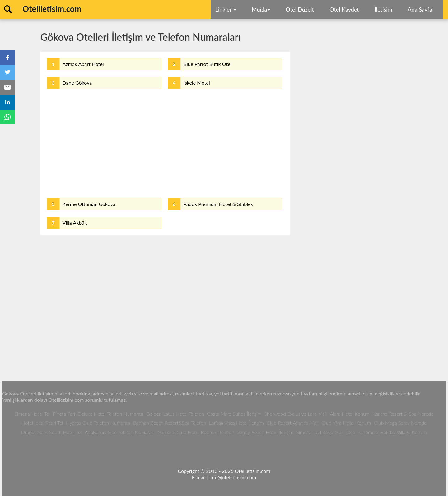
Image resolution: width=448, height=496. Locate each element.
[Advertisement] (165, 142)
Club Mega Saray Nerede (400, 423)
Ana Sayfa (420, 9)
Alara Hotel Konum (350, 414)
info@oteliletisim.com (233, 477)
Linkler (226, 9)
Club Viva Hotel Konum (346, 423)
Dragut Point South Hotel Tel (51, 432)
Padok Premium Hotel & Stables (218, 204)
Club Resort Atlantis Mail (293, 423)
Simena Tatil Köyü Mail (320, 432)
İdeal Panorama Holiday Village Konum (387, 432)
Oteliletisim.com (52, 9)
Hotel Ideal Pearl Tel (42, 423)
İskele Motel (197, 83)
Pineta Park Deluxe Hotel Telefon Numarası (98, 414)
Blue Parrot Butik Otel (208, 64)
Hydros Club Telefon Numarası (98, 423)
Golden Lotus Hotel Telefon (175, 414)
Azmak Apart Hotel (83, 64)
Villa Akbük (75, 223)
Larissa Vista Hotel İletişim (236, 423)
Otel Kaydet (344, 9)
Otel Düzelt (300, 9)
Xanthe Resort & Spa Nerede (403, 414)
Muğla (261, 9)
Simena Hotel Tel (32, 414)
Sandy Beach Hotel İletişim (265, 432)
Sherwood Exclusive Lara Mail (296, 414)
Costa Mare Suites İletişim (234, 414)
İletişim (383, 9)
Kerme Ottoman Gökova (89, 204)
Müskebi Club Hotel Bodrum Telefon (196, 432)
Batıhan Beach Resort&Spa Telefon (170, 423)
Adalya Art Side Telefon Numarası (120, 432)
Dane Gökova (77, 83)
